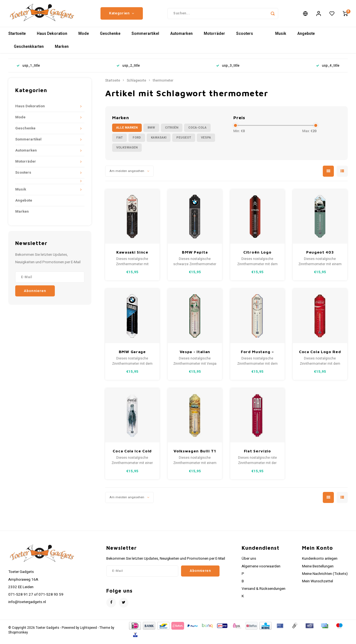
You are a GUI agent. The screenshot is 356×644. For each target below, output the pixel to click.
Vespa (206, 141)
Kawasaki (159, 141)
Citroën (172, 131)
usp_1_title (28, 69)
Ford (137, 141)
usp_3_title (228, 69)
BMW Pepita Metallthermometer (195, 256)
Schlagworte (136, 84)
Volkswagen (127, 151)
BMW (151, 131)
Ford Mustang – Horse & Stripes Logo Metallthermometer (258, 355)
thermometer (163, 84)
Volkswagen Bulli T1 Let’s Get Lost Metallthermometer (195, 455)
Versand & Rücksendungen (264, 592)
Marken (62, 50)
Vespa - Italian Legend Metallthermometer (195, 355)
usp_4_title (328, 69)
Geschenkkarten (29, 50)
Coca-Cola (197, 131)
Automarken (181, 37)
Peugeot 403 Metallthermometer (320, 256)
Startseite (17, 37)
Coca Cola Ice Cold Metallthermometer (132, 455)
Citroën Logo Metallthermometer (258, 256)
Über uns (249, 562)
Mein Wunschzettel (318, 585)
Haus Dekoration (52, 37)
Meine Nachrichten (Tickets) (325, 577)
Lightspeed (88, 631)
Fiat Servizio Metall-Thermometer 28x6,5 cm (257, 455)
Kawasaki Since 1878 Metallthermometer (132, 256)
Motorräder (214, 37)
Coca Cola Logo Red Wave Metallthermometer (320, 355)
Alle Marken (127, 131)
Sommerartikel (145, 37)
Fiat (119, 141)
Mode (84, 37)
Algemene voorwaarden (261, 570)
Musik (281, 37)
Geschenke (110, 37)
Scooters (245, 37)
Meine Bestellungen (318, 570)
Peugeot (184, 141)
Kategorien (122, 15)
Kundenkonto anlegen (320, 562)
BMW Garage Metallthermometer (132, 355)
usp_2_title (128, 69)
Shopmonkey (18, 636)
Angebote (306, 37)
